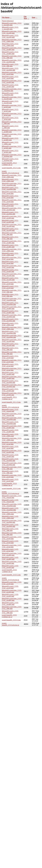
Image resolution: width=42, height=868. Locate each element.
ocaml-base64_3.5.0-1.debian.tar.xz (9, 484)
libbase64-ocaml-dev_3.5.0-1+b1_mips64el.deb (12, 419)
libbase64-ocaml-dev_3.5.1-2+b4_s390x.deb (12, 176)
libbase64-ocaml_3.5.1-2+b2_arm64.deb (10, 390)
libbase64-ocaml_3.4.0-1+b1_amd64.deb (10, 558)
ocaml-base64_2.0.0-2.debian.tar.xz (9, 616)
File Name (6, 18)
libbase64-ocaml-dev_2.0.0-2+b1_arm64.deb (12, 591)
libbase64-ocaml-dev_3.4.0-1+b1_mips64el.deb (12, 505)
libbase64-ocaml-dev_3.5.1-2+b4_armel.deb (12, 193)
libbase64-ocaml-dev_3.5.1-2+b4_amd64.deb (12, 242)
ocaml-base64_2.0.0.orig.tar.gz (10, 624)
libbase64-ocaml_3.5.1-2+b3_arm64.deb (10, 271)
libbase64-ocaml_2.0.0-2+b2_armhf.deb (10, 587)
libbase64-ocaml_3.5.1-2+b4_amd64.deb (10, 246)
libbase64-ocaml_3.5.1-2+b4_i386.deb (10, 238)
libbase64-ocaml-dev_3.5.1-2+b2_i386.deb (12, 353)
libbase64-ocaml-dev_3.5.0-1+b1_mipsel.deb (12, 415)
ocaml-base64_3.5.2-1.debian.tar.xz (9, 164)
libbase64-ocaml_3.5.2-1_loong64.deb (10, 28)
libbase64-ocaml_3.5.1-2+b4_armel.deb (10, 197)
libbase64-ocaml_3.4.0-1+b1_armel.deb (10, 550)
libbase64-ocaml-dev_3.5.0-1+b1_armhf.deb (12, 476)
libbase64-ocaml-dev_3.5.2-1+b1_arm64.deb (12, 82)
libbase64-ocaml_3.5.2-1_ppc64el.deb (10, 160)
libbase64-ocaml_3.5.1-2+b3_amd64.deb (10, 312)
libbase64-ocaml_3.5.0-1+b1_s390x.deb (10, 435)
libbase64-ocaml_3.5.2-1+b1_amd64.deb (10, 53)
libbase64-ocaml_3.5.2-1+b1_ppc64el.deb (10, 69)
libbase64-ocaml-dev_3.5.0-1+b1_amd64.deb (12, 427)
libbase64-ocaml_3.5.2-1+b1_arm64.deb (10, 86)
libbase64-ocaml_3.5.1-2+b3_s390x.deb (10, 254)
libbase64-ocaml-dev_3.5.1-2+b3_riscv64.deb (12, 341)
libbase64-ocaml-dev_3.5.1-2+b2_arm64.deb (12, 394)
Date (34, 18)
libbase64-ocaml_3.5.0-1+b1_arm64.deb (10, 456)
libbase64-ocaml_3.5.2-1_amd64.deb (10, 139)
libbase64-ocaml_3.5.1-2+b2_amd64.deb (10, 373)
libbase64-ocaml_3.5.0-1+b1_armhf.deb (10, 480)
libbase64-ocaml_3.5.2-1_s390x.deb (10, 143)
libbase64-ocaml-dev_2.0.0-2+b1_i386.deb (12, 608)
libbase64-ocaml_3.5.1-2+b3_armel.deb (10, 263)
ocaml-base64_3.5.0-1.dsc (11, 489)
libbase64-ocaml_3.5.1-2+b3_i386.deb (10, 295)
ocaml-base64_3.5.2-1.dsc (11, 168)
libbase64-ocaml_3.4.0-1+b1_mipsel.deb (10, 501)
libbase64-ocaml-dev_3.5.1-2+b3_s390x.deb (12, 250)
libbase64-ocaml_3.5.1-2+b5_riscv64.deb (10, 230)
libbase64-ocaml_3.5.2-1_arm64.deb (10, 152)
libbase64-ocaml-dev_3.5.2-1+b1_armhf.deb (12, 73)
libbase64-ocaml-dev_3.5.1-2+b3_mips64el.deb (12, 299)
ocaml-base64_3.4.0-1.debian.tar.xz (9, 571)
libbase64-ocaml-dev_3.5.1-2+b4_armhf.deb (12, 201)
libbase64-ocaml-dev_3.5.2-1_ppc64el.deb (12, 156)
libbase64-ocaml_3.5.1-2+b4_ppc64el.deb (10, 213)
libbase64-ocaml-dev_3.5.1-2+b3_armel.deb (12, 258)
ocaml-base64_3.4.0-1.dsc (11, 575)
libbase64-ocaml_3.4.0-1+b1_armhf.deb (10, 542)
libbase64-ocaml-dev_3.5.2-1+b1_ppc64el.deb (12, 61)
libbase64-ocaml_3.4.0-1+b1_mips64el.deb (10, 509)
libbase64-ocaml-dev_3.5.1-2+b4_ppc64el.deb (12, 209)
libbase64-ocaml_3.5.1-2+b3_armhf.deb (10, 287)
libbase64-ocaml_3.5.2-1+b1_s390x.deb (10, 45)
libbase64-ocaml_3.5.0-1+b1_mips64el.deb (10, 423)
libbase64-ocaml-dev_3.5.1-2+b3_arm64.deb (12, 267)
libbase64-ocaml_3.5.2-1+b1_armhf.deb (10, 77)
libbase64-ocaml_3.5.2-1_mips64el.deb (10, 94)
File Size (25, 18)
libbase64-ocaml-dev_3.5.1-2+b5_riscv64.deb (12, 225)
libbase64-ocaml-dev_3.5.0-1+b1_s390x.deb (12, 439)
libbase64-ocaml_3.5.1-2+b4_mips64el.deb (10, 188)
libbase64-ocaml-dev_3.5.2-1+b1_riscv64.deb (12, 32)
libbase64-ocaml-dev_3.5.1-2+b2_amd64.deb (12, 378)
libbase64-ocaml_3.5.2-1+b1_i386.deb (10, 65)
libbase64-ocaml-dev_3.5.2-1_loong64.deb (12, 24)
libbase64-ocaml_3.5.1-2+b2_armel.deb (10, 365)
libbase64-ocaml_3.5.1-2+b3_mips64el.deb (10, 304)
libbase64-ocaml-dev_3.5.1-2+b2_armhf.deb (12, 361)
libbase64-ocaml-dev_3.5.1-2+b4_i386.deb (12, 234)
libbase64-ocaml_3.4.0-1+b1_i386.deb (10, 530)
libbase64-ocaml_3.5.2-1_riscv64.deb (10, 102)
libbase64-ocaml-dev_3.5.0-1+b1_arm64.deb (12, 452)
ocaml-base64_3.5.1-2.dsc (11, 402)
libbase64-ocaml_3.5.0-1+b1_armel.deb (10, 447)
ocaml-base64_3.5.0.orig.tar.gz (10, 493)
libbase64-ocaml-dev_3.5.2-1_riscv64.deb (12, 98)
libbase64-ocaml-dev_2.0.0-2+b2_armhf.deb (12, 583)
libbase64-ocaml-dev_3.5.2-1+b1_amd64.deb (12, 49)
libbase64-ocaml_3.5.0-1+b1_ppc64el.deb (10, 460)
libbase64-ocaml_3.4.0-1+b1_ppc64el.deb (10, 526)
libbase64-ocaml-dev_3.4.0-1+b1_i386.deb (12, 534)
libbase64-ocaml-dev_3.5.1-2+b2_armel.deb (12, 369)
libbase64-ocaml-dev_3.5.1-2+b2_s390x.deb (12, 328)
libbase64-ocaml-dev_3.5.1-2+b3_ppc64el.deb (12, 316)
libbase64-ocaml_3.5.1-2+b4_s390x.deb (10, 180)
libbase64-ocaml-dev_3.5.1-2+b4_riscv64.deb (12, 275)
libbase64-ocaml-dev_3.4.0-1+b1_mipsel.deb (12, 497)
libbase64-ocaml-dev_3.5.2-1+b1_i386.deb (12, 57)
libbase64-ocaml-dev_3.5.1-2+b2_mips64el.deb (12, 336)
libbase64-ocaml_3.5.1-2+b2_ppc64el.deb (10, 382)
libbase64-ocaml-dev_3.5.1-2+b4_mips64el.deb (12, 184)
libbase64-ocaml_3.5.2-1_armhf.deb (10, 110)
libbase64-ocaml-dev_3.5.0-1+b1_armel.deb (12, 443)
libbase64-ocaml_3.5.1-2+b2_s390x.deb (10, 324)
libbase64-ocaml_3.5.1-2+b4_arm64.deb (10, 221)
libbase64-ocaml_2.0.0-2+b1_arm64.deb (10, 595)
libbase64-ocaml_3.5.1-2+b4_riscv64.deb (10, 279)
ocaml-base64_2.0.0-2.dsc (11, 620)
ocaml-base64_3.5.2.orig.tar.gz (10, 172)
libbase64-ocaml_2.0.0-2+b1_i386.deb (10, 612)
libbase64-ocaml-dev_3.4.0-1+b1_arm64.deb (12, 562)
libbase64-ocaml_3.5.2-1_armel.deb (10, 119)
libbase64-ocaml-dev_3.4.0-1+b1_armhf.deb (12, 538)
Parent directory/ (8, 21)
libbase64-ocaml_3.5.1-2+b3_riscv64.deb (10, 345)
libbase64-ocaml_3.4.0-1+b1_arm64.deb (10, 567)
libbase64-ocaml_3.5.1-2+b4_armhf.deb (10, 205)
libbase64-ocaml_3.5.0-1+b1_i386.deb (10, 472)
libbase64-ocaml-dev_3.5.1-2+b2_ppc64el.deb (12, 386)
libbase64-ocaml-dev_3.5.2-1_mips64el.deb (12, 90)
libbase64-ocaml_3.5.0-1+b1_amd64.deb (10, 431)
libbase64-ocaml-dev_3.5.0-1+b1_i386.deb (12, 468)
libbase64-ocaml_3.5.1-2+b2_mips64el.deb (10, 332)
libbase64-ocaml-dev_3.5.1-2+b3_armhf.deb (12, 283)
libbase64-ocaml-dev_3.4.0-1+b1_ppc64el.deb (12, 521)
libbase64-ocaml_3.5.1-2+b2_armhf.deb (10, 357)
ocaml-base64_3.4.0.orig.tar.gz (10, 579)
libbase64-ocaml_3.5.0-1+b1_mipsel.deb (10, 410)
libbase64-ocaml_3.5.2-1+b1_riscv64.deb (10, 36)
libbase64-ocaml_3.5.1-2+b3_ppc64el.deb (10, 320)
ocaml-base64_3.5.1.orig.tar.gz (10, 406)
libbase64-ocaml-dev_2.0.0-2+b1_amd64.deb (12, 600)
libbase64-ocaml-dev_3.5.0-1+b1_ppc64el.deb (12, 464)
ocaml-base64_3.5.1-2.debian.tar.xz (9, 398)
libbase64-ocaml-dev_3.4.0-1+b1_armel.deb (12, 546)
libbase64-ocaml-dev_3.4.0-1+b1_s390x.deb (12, 513)
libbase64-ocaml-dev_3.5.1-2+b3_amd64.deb (12, 308)
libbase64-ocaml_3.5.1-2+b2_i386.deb (10, 349)
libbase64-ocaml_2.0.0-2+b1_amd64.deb (10, 604)
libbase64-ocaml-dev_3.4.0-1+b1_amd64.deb (12, 554)
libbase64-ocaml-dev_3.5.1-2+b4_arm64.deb (12, 217)
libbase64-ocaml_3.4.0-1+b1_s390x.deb (10, 517)
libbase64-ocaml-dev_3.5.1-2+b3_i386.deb (12, 291)
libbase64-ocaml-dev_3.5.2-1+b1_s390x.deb (12, 41)
